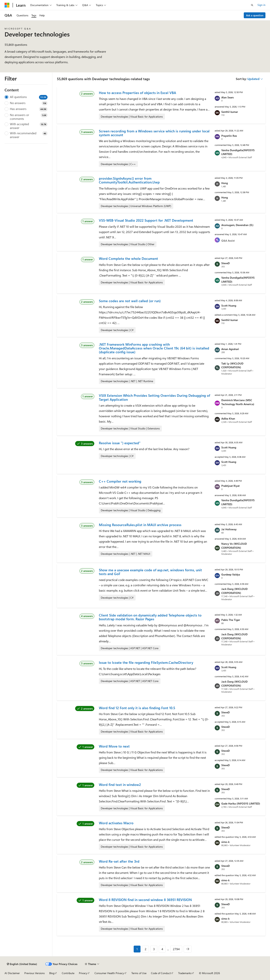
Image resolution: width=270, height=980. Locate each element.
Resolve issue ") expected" (120, 443)
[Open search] (252, 5)
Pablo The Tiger (231, 620)
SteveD (226, 263)
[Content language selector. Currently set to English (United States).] (22, 964)
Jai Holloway (229, 529)
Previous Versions (35, 973)
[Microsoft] (7, 5)
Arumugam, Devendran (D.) (237, 225)
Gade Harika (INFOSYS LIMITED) (241, 803)
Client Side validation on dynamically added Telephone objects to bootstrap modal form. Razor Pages (150, 617)
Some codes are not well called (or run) (130, 301)
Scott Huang (229, 305)
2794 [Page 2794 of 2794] (176, 949)
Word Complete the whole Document (128, 258)
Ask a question (255, 15)
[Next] (188, 949)
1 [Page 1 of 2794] (137, 949)
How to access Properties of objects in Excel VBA (137, 93)
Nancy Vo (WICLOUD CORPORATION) (234, 546)
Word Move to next (114, 746)
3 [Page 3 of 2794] (154, 949)
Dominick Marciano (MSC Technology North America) (238, 402)
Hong (225, 183)
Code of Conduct (161, 973)
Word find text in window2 (120, 785)
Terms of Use (139, 973)
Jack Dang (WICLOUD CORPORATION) (234, 591)
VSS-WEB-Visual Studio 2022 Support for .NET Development (146, 220)
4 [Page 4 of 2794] (162, 949)
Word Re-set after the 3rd (119, 861)
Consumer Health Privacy (109, 973)
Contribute (68, 973)
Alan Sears (228, 97)
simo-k (225, 842)
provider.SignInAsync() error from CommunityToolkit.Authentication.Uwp (129, 180)
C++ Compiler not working (120, 481)
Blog (52, 973)
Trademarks (185, 973)
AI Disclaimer (12, 973)
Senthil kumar (230, 112)
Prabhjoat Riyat (230, 486)
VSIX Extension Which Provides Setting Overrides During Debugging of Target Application (154, 397)
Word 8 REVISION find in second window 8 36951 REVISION (145, 900)
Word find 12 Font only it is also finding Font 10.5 (137, 708)
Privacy (83, 973)
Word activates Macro (116, 823)
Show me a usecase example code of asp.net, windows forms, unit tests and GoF (150, 572)
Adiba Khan (228, 418)
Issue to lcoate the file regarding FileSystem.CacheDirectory (146, 662)
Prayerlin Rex (229, 136)
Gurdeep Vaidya (231, 574)
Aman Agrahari (230, 349)
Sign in (261, 5)
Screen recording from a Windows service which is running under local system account (154, 133)
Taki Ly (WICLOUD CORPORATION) (232, 365)
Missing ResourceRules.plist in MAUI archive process (140, 525)
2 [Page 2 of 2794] (146, 949)
